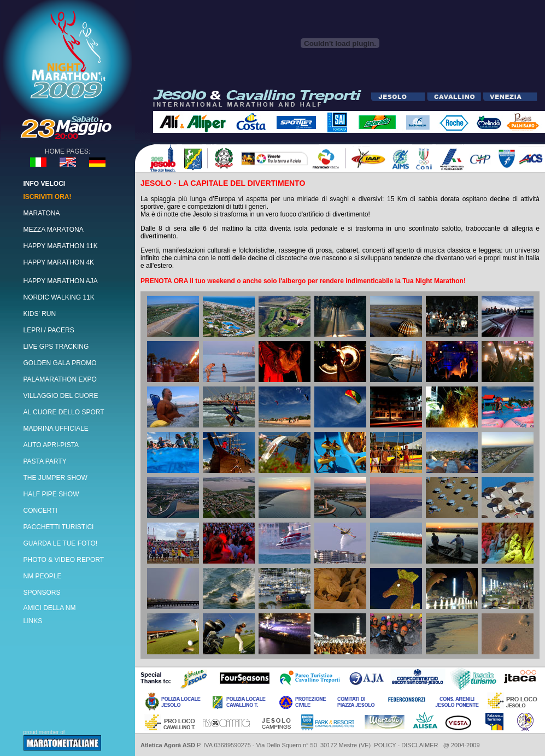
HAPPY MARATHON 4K (59, 262)
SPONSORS (42, 593)
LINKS (33, 621)
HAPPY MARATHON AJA (61, 281)
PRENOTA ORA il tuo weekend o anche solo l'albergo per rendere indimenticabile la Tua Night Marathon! (303, 281)
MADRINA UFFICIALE (56, 429)
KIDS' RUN (40, 314)
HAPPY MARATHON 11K (61, 246)
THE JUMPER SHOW (55, 478)
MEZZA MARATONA (54, 230)
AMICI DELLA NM (50, 608)
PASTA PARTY (45, 461)
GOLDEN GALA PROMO (60, 363)
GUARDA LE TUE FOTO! (61, 543)
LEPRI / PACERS (49, 330)
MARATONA (42, 213)
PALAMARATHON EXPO (60, 379)
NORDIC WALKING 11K (59, 297)
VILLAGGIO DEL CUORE (61, 396)
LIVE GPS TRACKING (56, 347)
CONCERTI (40, 511)
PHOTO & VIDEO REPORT (64, 560)
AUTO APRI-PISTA (51, 445)
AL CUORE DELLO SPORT (64, 412)
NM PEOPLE (43, 576)
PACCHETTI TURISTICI (59, 527)
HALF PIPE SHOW (51, 494)
